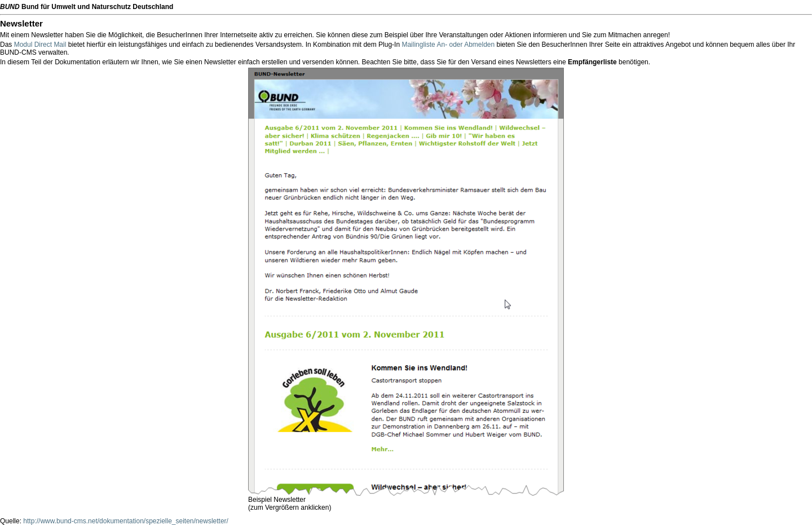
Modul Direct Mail (40, 45)
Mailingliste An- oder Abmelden (448, 45)
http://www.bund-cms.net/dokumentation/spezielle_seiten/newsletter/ (126, 521)
